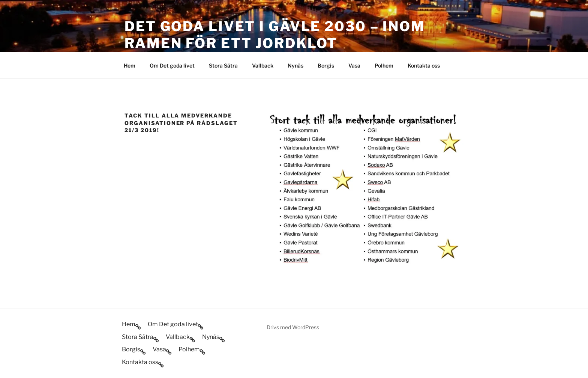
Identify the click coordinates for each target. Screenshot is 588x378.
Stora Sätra (223, 66)
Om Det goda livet (172, 66)
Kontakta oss (424, 66)
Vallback (263, 66)
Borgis (326, 66)
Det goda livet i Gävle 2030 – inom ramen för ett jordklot (275, 35)
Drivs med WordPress (293, 327)
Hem (130, 66)
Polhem (384, 66)
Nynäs (295, 66)
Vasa (354, 66)
